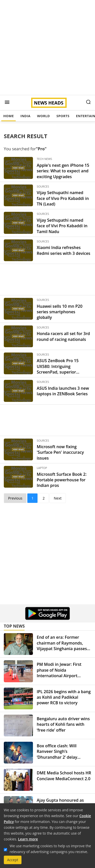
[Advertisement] (48, 47)
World (43, 116)
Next (58, 498)
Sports (63, 116)
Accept (13, 860)
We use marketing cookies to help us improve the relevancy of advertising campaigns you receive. (50, 849)
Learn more (28, 839)
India (25, 116)
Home (8, 116)
